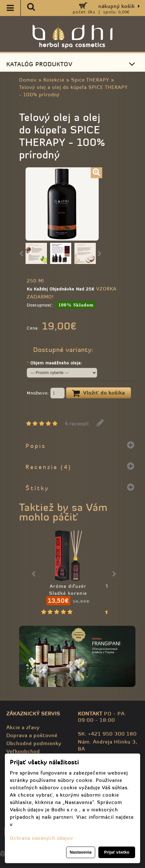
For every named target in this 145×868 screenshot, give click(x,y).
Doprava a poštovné (32, 735)
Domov (28, 80)
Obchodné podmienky (34, 743)
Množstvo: (46, 394)
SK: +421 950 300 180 (107, 734)
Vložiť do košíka (99, 393)
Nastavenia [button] (81, 852)
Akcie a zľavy (23, 727)
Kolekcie (54, 80)
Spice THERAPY (90, 80)
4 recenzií (77, 424)
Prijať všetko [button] (117, 852)
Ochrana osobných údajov (42, 838)
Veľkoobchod (23, 751)
